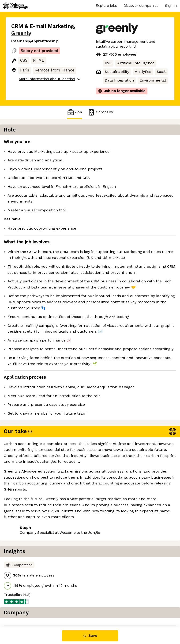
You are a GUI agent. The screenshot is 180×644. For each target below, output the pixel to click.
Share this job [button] (24, 599)
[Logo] (16, 6)
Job (75, 112)
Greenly (21, 33)
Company (100, 112)
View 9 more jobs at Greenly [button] (36, 608)
